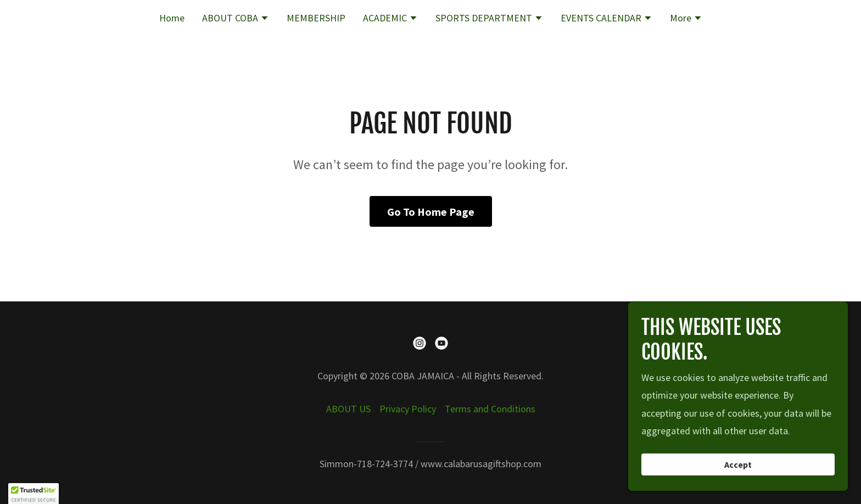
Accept (738, 464)
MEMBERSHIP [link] (316, 18)
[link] (420, 343)
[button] (236, 19)
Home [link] (172, 18)
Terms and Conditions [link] (490, 409)
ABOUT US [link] (348, 409)
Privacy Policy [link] (408, 409)
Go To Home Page (431, 212)
